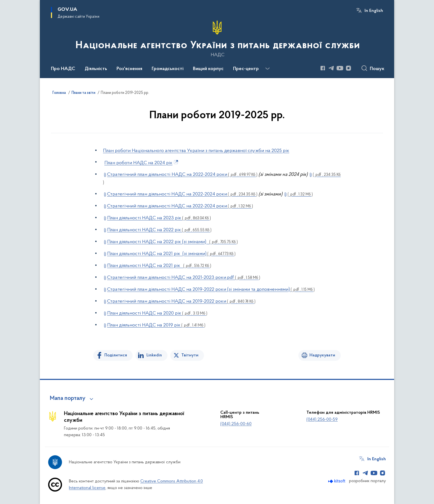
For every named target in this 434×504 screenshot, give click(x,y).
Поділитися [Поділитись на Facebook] (116, 355)
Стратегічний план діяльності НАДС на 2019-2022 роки (181, 301)
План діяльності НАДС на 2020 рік (157, 313)
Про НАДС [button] (63, 69)
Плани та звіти (83, 93)
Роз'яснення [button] (129, 69)
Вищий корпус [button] (208, 69)
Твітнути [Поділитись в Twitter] (190, 355)
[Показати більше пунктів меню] (267, 69)
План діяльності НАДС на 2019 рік (156, 325)
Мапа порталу (68, 398)
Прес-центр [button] (246, 69)
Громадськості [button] (168, 69)
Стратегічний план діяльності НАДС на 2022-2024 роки (182, 175)
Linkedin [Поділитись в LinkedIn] (154, 355)
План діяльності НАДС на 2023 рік (159, 218)
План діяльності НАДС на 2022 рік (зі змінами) (172, 242)
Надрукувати (322, 355)
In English (374, 11)
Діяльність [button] (96, 69)
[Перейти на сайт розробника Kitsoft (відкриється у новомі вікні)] (337, 481)
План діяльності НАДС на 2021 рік (159, 266)
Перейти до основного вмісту (4, 4)
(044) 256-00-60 (236, 424)
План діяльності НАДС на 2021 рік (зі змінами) (171, 254)
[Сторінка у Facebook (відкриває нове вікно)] (323, 68)
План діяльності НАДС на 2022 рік (159, 230)
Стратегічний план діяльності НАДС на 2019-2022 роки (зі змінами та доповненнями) (211, 290)
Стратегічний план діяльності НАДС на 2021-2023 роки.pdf (184, 278)
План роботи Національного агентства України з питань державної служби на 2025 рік (196, 151)
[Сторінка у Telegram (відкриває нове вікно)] (331, 68)
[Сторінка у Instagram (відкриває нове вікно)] (348, 68)
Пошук (377, 69)
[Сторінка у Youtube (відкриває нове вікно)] (340, 68)
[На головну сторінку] (217, 38)
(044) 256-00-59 (322, 420)
